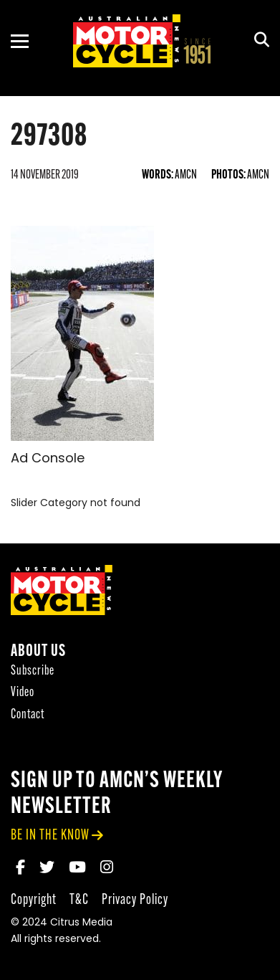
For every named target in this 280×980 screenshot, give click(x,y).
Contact (28, 715)
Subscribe (33, 671)
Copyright (34, 900)
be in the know (50, 836)
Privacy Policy (135, 900)
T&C (79, 900)
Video (23, 693)
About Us (38, 652)
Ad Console (48, 459)
